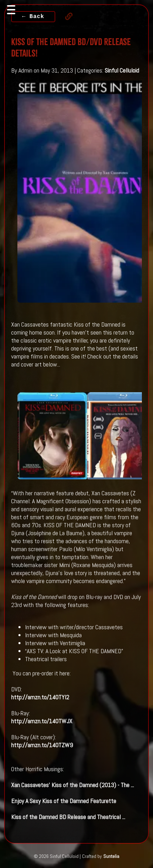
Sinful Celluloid (122, 70)
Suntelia (111, 856)
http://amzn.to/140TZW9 (42, 745)
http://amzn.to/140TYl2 (40, 697)
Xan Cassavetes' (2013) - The (73, 785)
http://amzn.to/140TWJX (42, 721)
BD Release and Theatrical (68, 817)
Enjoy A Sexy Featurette (64, 801)
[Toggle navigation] (11, 10)
